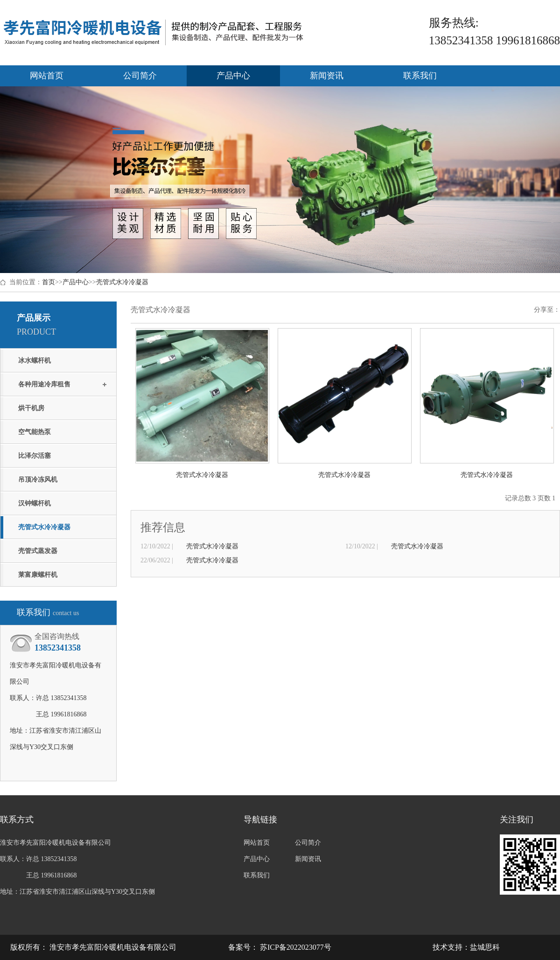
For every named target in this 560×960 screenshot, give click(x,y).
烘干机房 (31, 408)
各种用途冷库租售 (44, 384)
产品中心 (233, 76)
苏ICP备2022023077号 (295, 947)
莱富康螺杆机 (38, 575)
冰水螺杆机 (35, 361)
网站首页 (47, 76)
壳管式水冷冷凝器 (122, 282)
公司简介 (140, 76)
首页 (49, 282)
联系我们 (420, 76)
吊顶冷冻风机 (38, 480)
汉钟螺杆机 (35, 503)
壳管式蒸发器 (38, 551)
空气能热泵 (35, 432)
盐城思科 (485, 947)
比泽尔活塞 (35, 456)
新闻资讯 (327, 76)
